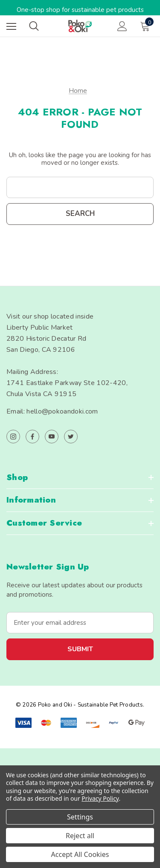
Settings (80, 817)
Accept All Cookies (80, 854)
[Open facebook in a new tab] (32, 437)
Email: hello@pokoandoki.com (52, 411)
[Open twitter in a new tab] (71, 437)
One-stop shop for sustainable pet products (80, 10)
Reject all (80, 836)
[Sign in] (122, 26)
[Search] (34, 26)
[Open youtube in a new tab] (52, 437)
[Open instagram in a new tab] (13, 437)
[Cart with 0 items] (147, 26)
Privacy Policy (100, 798)
